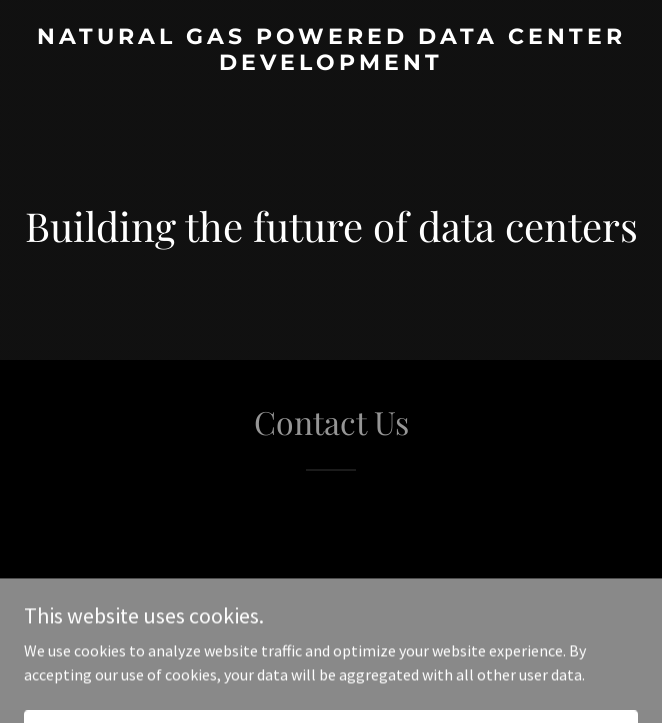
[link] (331, 64)
